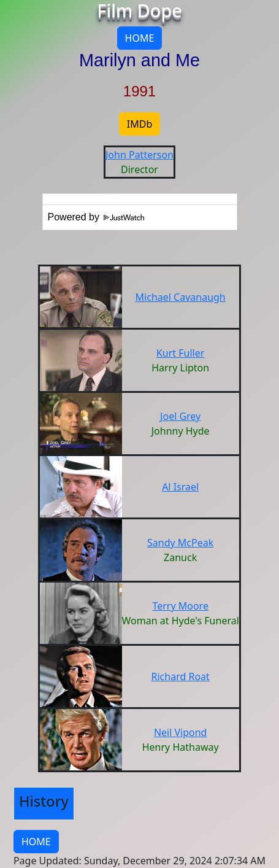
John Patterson (139, 155)
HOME (140, 38)
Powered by (96, 217)
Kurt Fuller (180, 353)
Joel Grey (180, 416)
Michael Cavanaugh (181, 297)
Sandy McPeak (180, 543)
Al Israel (180, 487)
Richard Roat (181, 676)
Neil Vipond (181, 732)
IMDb (139, 124)
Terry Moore (180, 606)
